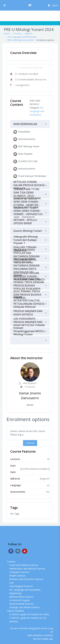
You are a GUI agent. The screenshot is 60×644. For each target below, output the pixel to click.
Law (11, 583)
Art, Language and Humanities (22, 37)
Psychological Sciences (21, 586)
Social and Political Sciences (24, 565)
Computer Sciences (19, 572)
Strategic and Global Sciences (24, 607)
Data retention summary (40, 635)
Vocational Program (20, 600)
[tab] (30, 124)
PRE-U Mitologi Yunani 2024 (20, 40)
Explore (29, 33)
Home (7, 33)
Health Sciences (17, 576)
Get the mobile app (43, 639)
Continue (30, 443)
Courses (17, 33)
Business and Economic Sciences (26, 579)
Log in (53, 5)
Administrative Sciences (21, 597)
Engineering (15, 593)
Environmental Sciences (22, 604)
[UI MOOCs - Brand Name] (30, 5)
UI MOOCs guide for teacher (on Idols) (29, 614)
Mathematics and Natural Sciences (27, 569)
